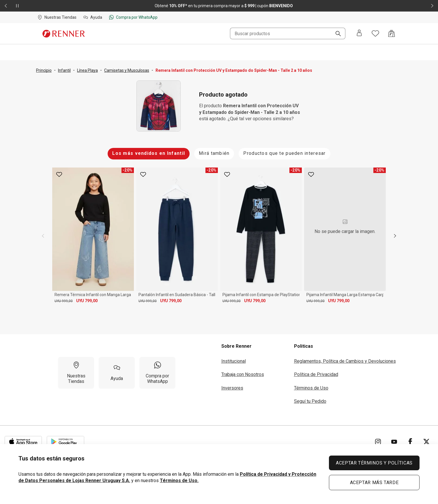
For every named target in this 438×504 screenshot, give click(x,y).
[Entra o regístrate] (359, 33)
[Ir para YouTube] (394, 442)
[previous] (43, 236)
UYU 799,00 (87, 301)
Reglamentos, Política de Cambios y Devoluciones (345, 361)
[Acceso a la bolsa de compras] (392, 33)
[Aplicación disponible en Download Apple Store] (23, 442)
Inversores (232, 388)
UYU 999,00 (64, 301)
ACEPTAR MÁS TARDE (374, 483)
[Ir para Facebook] (410, 442)
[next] (395, 236)
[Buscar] (336, 34)
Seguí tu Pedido (310, 401)
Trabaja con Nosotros (243, 374)
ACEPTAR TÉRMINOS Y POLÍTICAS (374, 463)
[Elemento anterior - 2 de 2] (6, 6)
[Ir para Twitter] (426, 442)
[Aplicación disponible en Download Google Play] (65, 442)
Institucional (234, 361)
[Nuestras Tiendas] (76, 373)
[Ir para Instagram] (378, 442)
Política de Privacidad (316, 374)
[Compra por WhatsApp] (157, 373)
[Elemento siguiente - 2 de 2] (432, 6)
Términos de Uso (311, 388)
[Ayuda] (117, 373)
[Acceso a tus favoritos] (375, 33)
